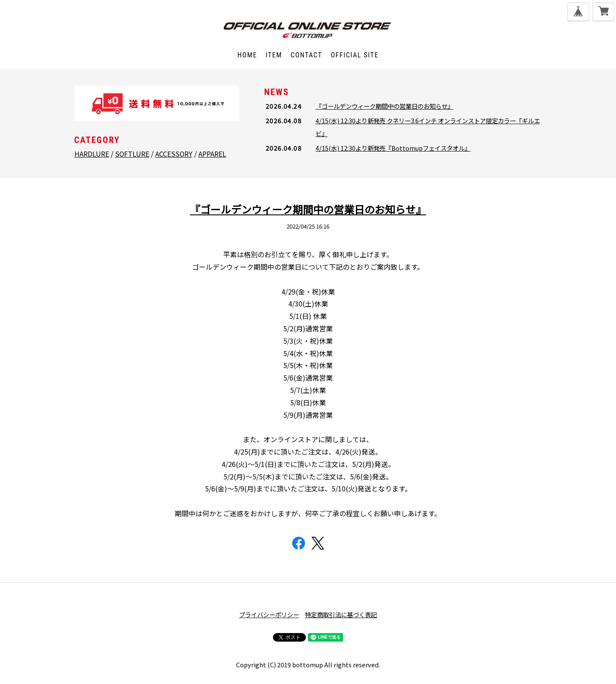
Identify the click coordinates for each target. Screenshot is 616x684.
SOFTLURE (132, 154)
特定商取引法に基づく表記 (341, 614)
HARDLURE (92, 154)
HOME (247, 55)
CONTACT (307, 55)
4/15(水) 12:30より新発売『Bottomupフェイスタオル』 (393, 148)
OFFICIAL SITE (355, 55)
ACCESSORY (174, 154)
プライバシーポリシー (269, 614)
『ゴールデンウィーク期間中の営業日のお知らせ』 (385, 106)
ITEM (274, 55)
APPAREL (212, 154)
